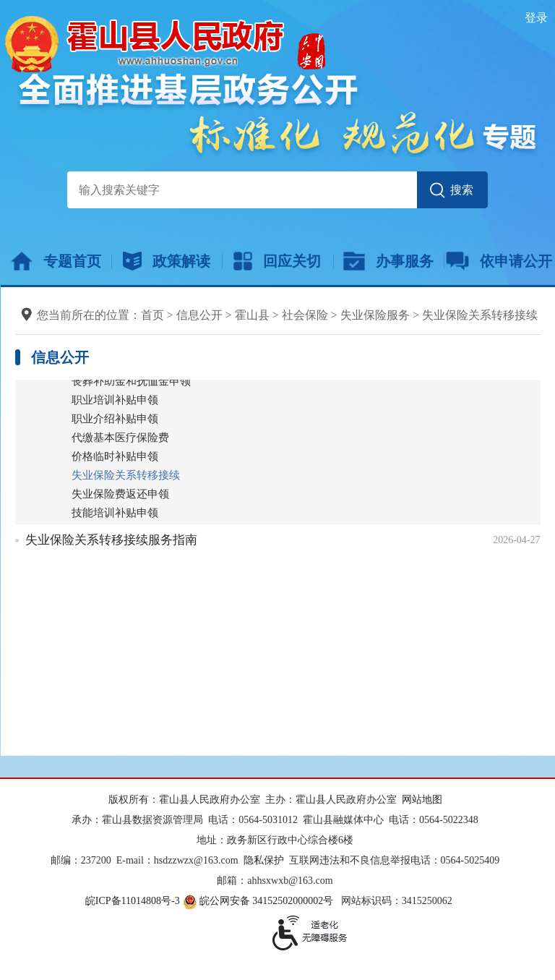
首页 (152, 315)
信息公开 (199, 315)
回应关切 (277, 261)
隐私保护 (264, 860)
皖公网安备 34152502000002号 (259, 901)
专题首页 (56, 261)
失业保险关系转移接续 (480, 315)
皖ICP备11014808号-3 (133, 901)
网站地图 (422, 800)
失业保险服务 (375, 315)
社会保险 (305, 315)
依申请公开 (499, 261)
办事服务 (388, 261)
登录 (536, 18)
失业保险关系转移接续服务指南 (111, 540)
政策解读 (167, 261)
